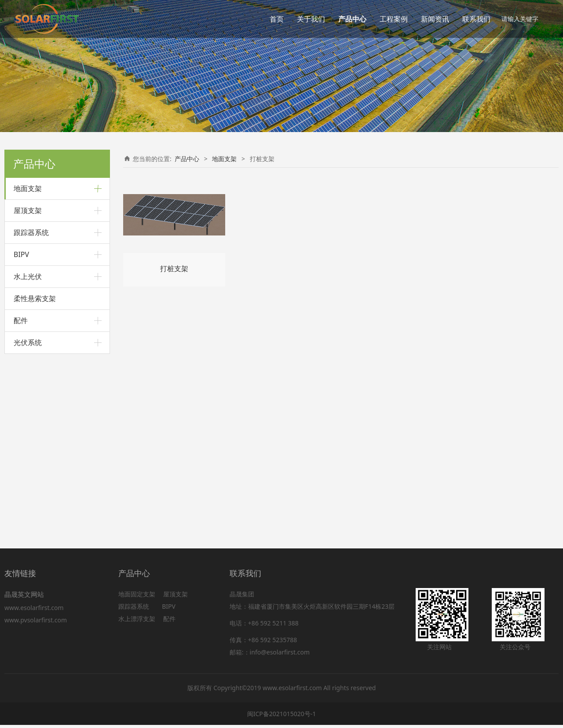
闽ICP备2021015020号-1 (282, 716)
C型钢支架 (28, 319)
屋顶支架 (28, 390)
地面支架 (28, 188)
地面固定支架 (137, 597)
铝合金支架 (29, 211)
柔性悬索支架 (35, 478)
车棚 (20, 272)
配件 (21, 500)
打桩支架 (26, 226)
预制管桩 (26, 257)
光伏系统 (28, 522)
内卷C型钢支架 (40, 336)
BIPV (21, 434)
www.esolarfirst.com (36, 611)
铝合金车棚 (36, 289)
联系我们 (476, 19)
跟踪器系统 (31, 412)
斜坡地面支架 (32, 241)
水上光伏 (28, 456)
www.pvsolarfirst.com (36, 623)
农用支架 (26, 367)
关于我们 (311, 19)
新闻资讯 (435, 19)
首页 (277, 19)
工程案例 (394, 19)
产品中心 (352, 19)
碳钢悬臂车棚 (38, 303)
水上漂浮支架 (138, 622)
